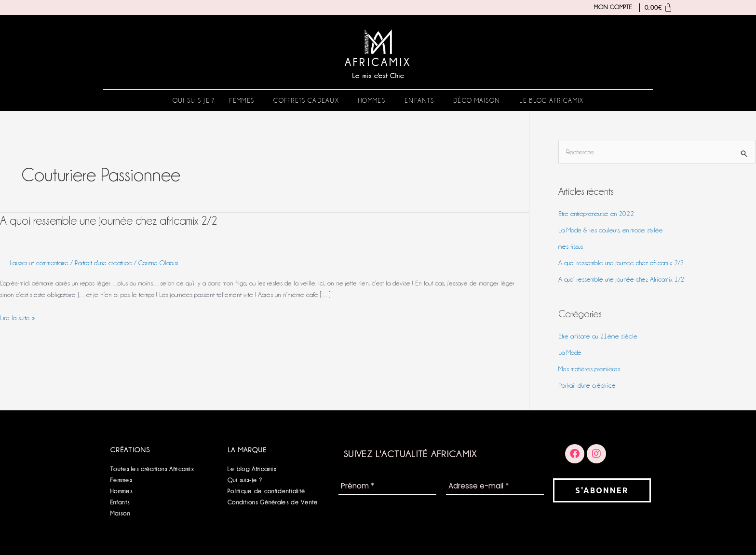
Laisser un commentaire (41, 263)
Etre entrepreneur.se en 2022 (598, 214)
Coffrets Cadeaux (306, 100)
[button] (244, 100)
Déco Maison (477, 100)
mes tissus (571, 247)
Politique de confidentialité (266, 491)
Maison (120, 513)
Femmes (242, 100)
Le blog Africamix (551, 100)
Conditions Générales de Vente (273, 502)
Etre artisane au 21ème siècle (599, 336)
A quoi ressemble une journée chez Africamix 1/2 (624, 279)
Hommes (372, 100)
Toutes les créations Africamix (152, 469)
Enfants (419, 100)
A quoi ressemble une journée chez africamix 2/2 (111, 220)
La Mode (570, 352)
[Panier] (656, 8)
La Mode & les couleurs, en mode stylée (612, 230)
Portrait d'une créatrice (108, 263)
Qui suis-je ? (194, 100)
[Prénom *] (387, 487)
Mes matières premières (590, 369)
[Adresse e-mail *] (495, 487)
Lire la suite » (18, 317)
